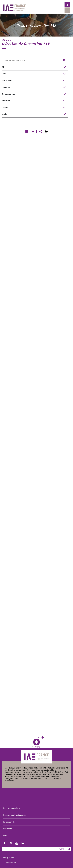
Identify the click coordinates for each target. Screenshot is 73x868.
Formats (5, 107)
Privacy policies (9, 858)
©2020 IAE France (9, 863)
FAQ (5, 836)
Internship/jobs (9, 822)
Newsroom (8, 829)
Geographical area (8, 94)
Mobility (5, 114)
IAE (3, 67)
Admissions (6, 101)
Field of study (7, 81)
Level (4, 74)
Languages (6, 87)
